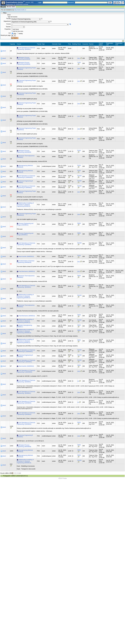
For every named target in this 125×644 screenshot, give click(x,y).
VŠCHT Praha (62, 478)
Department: (7, 21)
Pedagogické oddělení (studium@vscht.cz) (15, 476)
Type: (9, 17)
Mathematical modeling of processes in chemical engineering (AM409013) (25, 331)
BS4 (79, 393)
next (20, 473)
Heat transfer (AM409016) (26, 256)
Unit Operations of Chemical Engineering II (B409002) (26, 244)
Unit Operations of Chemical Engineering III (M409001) (26, 187)
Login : (40, 3)
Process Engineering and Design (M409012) (25, 234)
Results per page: (6, 35)
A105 (79, 63)
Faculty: (9, 19)
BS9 (79, 436)
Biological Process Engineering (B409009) (24, 58)
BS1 (79, 58)
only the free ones (18, 31)
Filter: (5, 13)
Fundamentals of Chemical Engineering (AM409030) (26, 262)
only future (16, 29)
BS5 (79, 371)
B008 (79, 223)
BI (78, 381)
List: (10, 33)
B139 (79, 151)
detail (4, 51)
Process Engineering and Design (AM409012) (25, 224)
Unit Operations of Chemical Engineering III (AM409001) (26, 177)
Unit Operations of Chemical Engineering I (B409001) (26, 49)
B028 (79, 276)
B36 (79, 69)
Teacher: (8, 27)
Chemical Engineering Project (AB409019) (26, 94)
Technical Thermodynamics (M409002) (26, 157)
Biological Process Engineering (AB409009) (24, 151)
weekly (21, 34)
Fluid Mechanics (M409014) (27, 271)
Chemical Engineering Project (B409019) (26, 69)
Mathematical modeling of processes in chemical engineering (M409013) (25, 205)
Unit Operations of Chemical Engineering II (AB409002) (26, 371)
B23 (79, 81)
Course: (9, 24)
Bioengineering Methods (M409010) (25, 166)
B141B (79, 176)
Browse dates (11, 7)
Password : (71, 3)
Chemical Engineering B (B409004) (25, 182)
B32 (79, 262)
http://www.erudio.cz (20, 10)
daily (15, 34)
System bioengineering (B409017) (24, 326)
